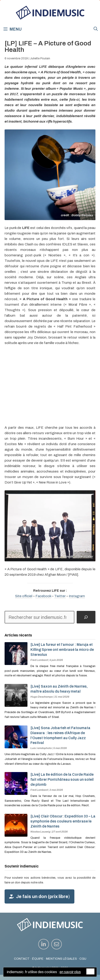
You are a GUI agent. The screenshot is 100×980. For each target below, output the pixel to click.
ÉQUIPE (38, 959)
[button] (96, 29)
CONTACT (22, 959)
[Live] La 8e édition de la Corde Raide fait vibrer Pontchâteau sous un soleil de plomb (62, 779)
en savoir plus (70, 972)
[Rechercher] (86, 617)
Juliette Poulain (40, 58)
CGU (83, 959)
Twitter (60, 596)
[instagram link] (44, 944)
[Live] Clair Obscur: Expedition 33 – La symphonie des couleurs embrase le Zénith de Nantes (63, 821)
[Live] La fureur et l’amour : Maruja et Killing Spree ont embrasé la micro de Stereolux (62, 650)
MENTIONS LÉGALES (61, 959)
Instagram (77, 596)
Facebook (43, 596)
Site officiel (24, 596)
